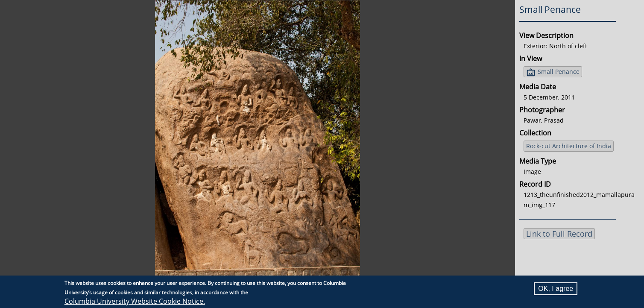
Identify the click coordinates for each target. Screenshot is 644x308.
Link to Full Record (559, 234)
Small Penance (559, 72)
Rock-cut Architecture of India (569, 146)
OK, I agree (556, 289)
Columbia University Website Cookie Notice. (135, 301)
